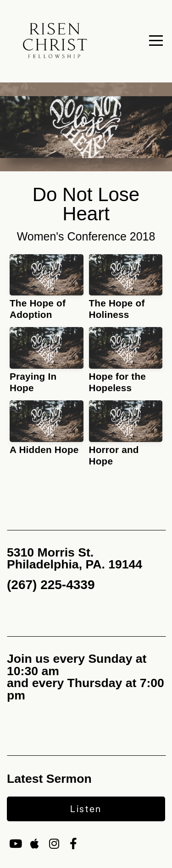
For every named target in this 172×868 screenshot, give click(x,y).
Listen (86, 809)
